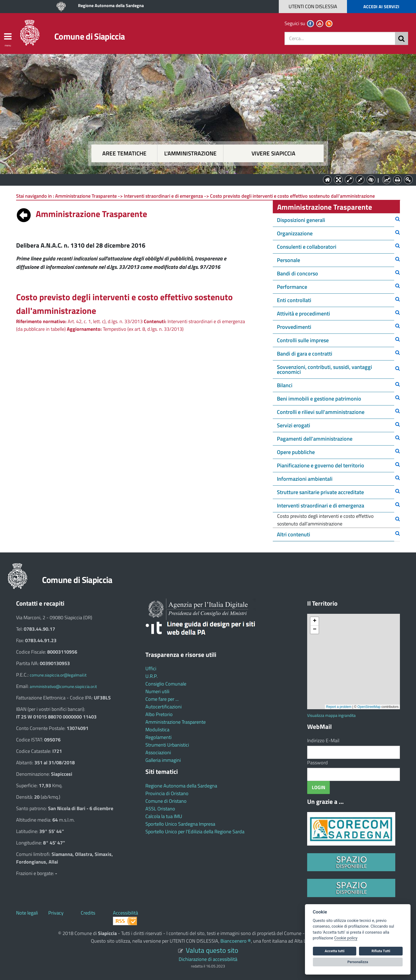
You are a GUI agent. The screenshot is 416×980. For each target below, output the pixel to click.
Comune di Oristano (166, 801)
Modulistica (157, 730)
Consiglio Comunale (166, 684)
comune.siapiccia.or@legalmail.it (58, 675)
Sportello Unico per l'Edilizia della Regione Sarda (195, 832)
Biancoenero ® (236, 941)
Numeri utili (157, 691)
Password (318, 763)
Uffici (151, 668)
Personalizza (358, 962)
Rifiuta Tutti (381, 951)
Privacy (56, 913)
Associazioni (158, 752)
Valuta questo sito (212, 950)
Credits (88, 913)
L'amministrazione (190, 153)
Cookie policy (346, 938)
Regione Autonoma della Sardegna (111, 5)
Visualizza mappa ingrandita (331, 715)
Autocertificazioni (164, 707)
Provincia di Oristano (167, 793)
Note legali (27, 913)
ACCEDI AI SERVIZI (381, 7)
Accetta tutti (335, 951)
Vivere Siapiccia (273, 153)
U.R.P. (152, 676)
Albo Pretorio (159, 714)
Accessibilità (125, 913)
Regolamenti (158, 737)
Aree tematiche (124, 153)
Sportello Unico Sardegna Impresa (180, 824)
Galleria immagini (163, 760)
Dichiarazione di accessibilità (208, 959)
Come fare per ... (162, 699)
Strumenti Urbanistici (167, 745)
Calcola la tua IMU (164, 816)
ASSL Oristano (160, 809)
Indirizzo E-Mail (323, 740)
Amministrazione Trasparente (176, 722)
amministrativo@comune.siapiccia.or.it (63, 686)
